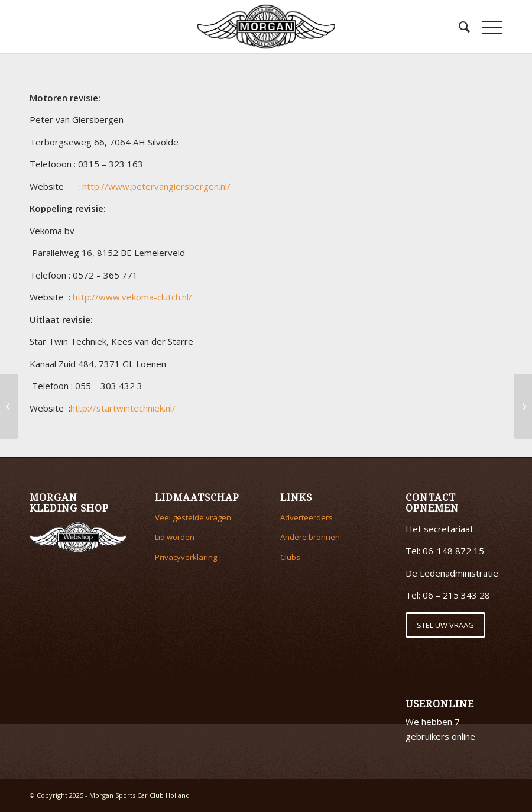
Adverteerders (306, 517)
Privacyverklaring (186, 557)
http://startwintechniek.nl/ (123, 408)
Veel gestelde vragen (193, 517)
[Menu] (486, 27)
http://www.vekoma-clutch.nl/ (132, 297)
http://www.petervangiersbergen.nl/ (156, 186)
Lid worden (175, 537)
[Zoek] (458, 27)
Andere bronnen (310, 537)
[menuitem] (458, 27)
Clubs (290, 557)
